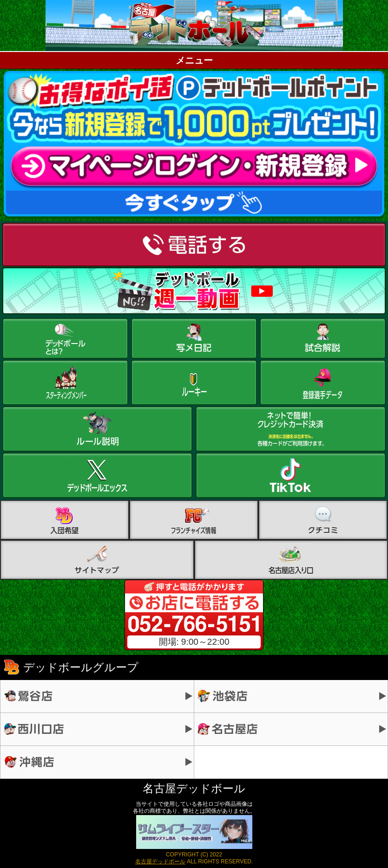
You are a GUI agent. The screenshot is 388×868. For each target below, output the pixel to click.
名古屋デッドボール (160, 862)
